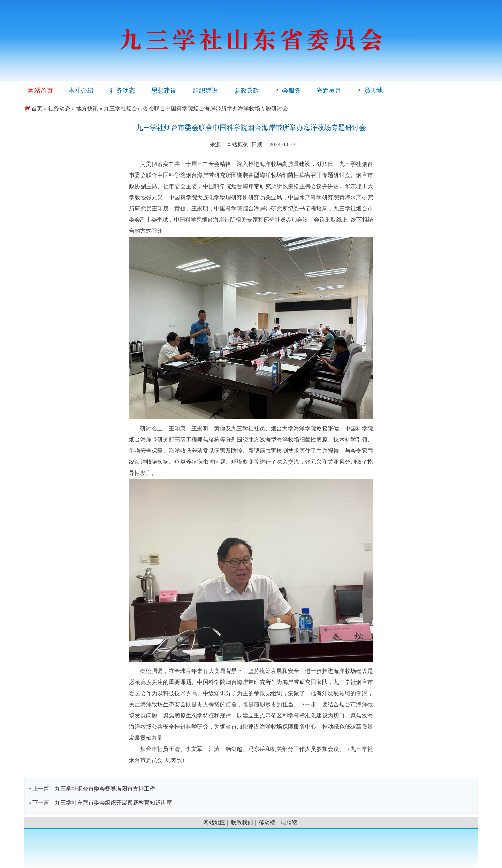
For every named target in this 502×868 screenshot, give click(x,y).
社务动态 (122, 91)
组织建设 (205, 91)
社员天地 (370, 91)
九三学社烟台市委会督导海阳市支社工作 (105, 789)
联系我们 (242, 823)
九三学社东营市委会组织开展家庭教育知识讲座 (113, 803)
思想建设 (164, 91)
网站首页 (40, 91)
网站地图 (214, 823)
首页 (33, 109)
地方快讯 (87, 109)
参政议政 (247, 91)
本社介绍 (81, 91)
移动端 (267, 823)
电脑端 (289, 823)
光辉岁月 (329, 91)
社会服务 (288, 91)
